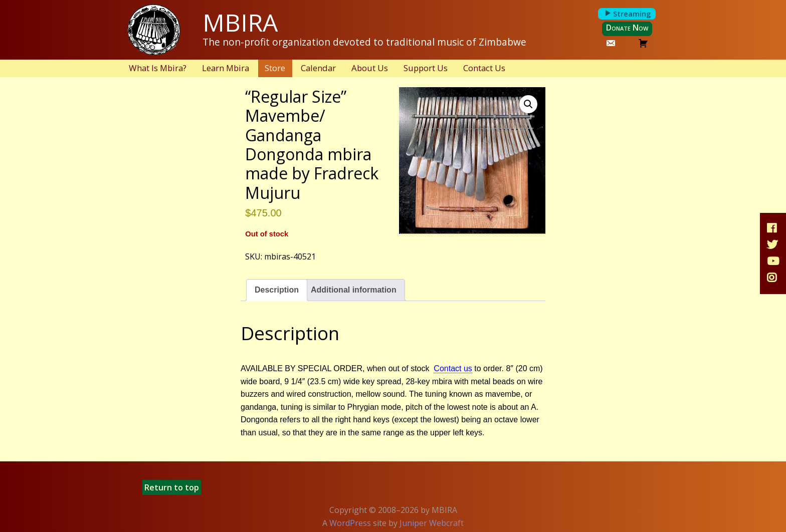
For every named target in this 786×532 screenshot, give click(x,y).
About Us (370, 68)
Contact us (453, 368)
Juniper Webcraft (432, 523)
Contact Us (484, 68)
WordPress (350, 523)
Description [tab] (277, 290)
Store (275, 68)
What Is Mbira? (158, 68)
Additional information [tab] (354, 290)
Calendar (318, 68)
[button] (528, 104)
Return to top (172, 487)
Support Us (426, 68)
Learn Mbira (226, 68)
